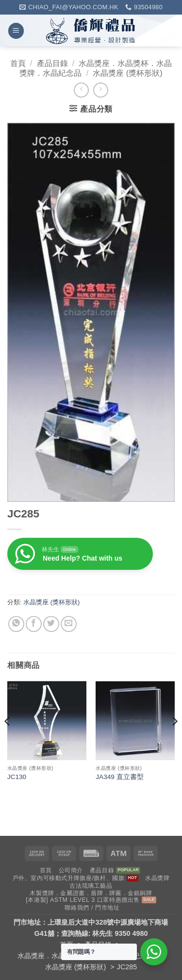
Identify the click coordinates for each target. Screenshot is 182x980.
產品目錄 (52, 63)
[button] (16, 31)
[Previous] (8, 740)
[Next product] (81, 90)
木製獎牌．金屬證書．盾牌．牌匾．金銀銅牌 (91, 893)
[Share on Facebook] (34, 624)
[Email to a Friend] (69, 624)
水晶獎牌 (157, 878)
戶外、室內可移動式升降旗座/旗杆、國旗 (69, 878)
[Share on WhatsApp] (16, 624)
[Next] (174, 740)
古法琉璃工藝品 (91, 886)
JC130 (17, 777)
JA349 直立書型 (119, 777)
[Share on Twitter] (51, 624)
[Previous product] (101, 90)
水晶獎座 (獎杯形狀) (127, 73)
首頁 (18, 63)
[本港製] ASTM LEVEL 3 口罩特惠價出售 (83, 900)
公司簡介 (71, 870)
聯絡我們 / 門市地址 (92, 908)
